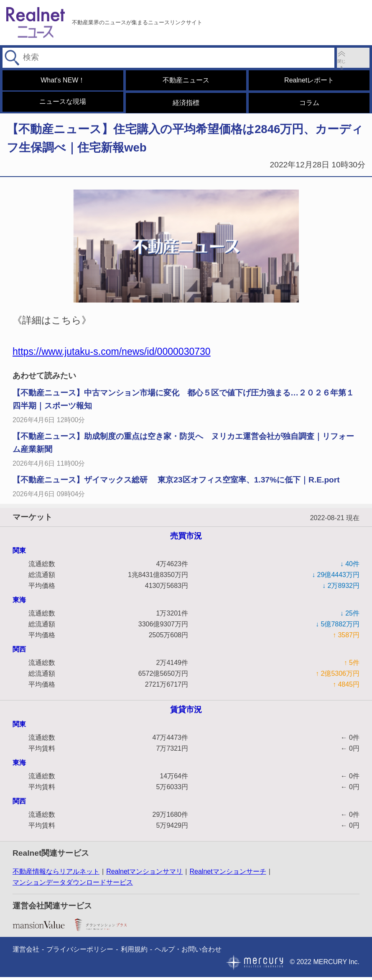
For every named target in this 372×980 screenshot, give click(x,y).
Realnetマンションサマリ (144, 874)
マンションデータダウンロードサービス (73, 885)
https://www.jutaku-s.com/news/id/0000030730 (112, 354)
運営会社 (26, 952)
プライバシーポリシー (80, 952)
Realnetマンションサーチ (228, 874)
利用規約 (134, 952)
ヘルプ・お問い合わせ (188, 952)
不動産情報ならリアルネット (56, 874)
